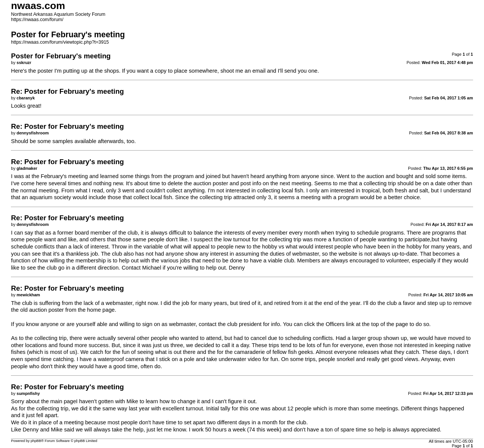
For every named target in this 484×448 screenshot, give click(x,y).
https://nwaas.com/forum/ (37, 20)
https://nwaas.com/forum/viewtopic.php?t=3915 (60, 42)
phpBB (36, 441)
